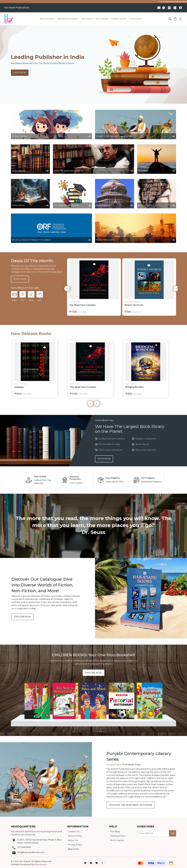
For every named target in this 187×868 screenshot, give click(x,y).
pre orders (102, 19)
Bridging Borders (134, 387)
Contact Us (74, 832)
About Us (73, 840)
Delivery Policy (118, 836)
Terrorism (75, 302)
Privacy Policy (75, 845)
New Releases (47, 19)
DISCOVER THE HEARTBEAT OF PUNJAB (130, 805)
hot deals (87, 19)
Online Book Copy (104, 420)
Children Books (133, 302)
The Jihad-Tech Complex (82, 305)
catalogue (135, 19)
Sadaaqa (19, 387)
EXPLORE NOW (22, 617)
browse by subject (68, 19)
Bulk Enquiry (117, 840)
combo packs (119, 19)
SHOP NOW (20, 73)
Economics (131, 384)
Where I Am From (134, 305)
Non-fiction (21, 384)
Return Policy (75, 836)
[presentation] (67, 289)
